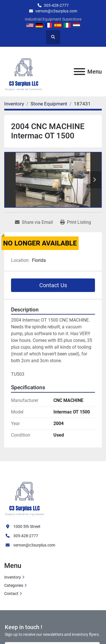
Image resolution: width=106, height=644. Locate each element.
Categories (14, 585)
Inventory (13, 577)
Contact (11, 594)
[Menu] (79, 72)
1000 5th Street (27, 526)
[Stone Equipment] (49, 104)
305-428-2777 (56, 5)
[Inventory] (14, 104)
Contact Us (53, 285)
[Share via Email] (34, 222)
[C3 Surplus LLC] (25, 495)
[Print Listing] (76, 222)
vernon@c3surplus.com (56, 11)
